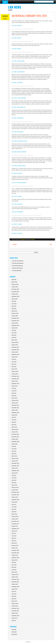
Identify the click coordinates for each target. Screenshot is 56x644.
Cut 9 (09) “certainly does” (18, 118)
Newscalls (23, 239)
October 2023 (15, 352)
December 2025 (15, 289)
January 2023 (15, 374)
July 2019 (14, 475)
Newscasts (14, 632)
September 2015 (15, 587)
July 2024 (14, 330)
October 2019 (15, 468)
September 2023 (15, 354)
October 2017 (15, 526)
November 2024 (15, 321)
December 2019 (15, 463)
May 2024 (14, 335)
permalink (33, 239)
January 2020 (15, 461)
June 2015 (14, 594)
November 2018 (15, 495)
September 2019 (15, 471)
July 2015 (14, 591)
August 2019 (15, 473)
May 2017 (14, 538)
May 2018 (14, 509)
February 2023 (15, 371)
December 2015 (15, 579)
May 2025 (14, 306)
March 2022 (14, 398)
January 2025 (15, 316)
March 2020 (14, 456)
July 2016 (14, 562)
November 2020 (15, 437)
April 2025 (14, 309)
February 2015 (15, 604)
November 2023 (15, 350)
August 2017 (15, 531)
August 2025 (15, 299)
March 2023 (14, 369)
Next (51, 244)
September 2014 (15, 616)
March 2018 (14, 514)
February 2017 (15, 546)
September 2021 (15, 413)
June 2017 (14, 536)
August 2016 (15, 560)
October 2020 (15, 439)
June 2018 (14, 507)
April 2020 (14, 454)
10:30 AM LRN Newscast (18, 263)
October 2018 (15, 497)
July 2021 (14, 417)
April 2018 (14, 512)
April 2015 (14, 599)
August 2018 (15, 502)
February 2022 (15, 400)
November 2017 (15, 524)
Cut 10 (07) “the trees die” (17, 132)
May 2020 (14, 451)
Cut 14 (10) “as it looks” (17, 173)
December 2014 (15, 608)
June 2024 (14, 333)
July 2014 (14, 620)
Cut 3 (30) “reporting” (16, 49)
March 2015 (14, 601)
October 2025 (15, 294)
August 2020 (15, 444)
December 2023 (15, 347)
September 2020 (15, 442)
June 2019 (14, 478)
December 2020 (15, 434)
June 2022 (14, 391)
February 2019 (15, 487)
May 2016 (14, 567)
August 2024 (15, 328)
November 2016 (15, 553)
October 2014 (15, 613)
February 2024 (15, 342)
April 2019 (14, 483)
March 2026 (14, 282)
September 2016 (15, 558)
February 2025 (15, 313)
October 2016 (15, 555)
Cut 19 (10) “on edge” (17, 224)
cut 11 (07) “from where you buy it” (19, 141)
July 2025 (14, 301)
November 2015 (15, 582)
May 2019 (14, 480)
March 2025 (14, 311)
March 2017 (14, 543)
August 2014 (15, 618)
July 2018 (14, 504)
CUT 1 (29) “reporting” (17, 25)
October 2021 (15, 410)
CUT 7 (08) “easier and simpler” (19, 98)
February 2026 (15, 284)
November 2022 (15, 379)
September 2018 (15, 500)
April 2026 (14, 280)
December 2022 (15, 376)
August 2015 (15, 589)
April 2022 (14, 396)
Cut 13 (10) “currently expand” (19, 166)
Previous (14, 244)
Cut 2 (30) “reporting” (16, 38)
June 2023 (14, 362)
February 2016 (15, 575)
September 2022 (15, 384)
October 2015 (15, 584)
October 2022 (15, 381)
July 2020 (14, 446)
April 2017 (14, 541)
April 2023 (14, 367)
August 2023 (15, 357)
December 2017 (15, 521)
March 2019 (14, 485)
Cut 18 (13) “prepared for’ (17, 212)
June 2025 (14, 304)
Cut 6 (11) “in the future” (17, 82)
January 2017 (15, 548)
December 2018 (15, 492)
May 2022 (14, 393)
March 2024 (14, 340)
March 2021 (14, 427)
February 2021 (15, 429)
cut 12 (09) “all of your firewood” (19, 152)
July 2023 (14, 359)
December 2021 (15, 405)
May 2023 (14, 364)
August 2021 (15, 415)
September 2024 (15, 325)
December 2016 (15, 550)
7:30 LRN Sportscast (17, 271)
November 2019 (15, 466)
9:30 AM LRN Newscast (17, 266)
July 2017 (14, 533)
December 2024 (15, 318)
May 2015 (14, 596)
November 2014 (15, 611)
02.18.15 (5, 16)
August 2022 (15, 386)
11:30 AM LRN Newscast (18, 261)
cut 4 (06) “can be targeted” (18, 61)
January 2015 (15, 606)
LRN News (15, 7)
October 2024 (15, 323)
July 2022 (14, 388)
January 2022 (15, 403)
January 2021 (15, 432)
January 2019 (15, 490)
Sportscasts (14, 634)
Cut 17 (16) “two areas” (17, 204)
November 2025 (15, 292)
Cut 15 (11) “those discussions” (19, 182)
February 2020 (15, 458)
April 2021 (14, 425)
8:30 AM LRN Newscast (17, 268)
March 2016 (14, 572)
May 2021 (14, 422)
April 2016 (14, 570)
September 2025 (15, 296)
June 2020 (14, 449)
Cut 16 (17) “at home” (17, 196)
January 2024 (15, 345)
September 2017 (15, 529)
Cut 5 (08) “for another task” (18, 72)
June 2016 (14, 565)
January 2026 (15, 287)
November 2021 (15, 408)
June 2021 (14, 420)
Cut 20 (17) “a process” (17, 233)
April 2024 (14, 338)
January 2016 (15, 577)
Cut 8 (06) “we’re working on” (19, 107)
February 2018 (15, 517)
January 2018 (15, 519)
